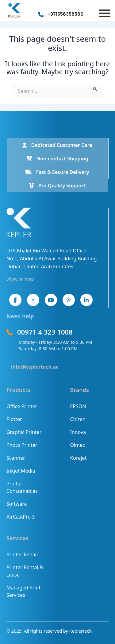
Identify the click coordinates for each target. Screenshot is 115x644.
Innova (78, 432)
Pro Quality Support (57, 186)
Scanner (16, 458)
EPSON (78, 406)
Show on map (20, 279)
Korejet (78, 458)
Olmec (77, 445)
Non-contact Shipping (57, 159)
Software (17, 504)
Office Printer (22, 406)
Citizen (78, 419)
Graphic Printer (24, 432)
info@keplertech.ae (35, 367)
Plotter (14, 419)
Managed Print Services (23, 591)
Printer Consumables (22, 487)
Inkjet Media (21, 471)
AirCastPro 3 (21, 517)
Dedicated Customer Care (57, 145)
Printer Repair (22, 554)
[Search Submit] (95, 88)
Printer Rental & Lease (25, 571)
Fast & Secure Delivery (57, 172)
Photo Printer (22, 445)
